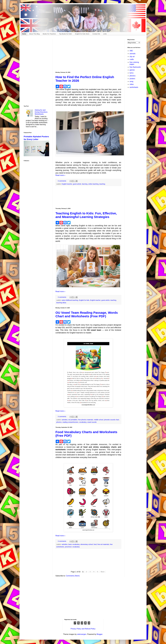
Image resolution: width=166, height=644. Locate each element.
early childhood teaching (70, 300)
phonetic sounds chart (112, 420)
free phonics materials (86, 420)
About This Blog (34, 34)
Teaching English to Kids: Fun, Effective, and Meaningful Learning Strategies (86, 215)
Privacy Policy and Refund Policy (83, 629)
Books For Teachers (49, 34)
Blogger (100, 634)
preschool (68, 547)
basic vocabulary (74, 544)
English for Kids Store (82, 34)
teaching (102, 184)
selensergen (82, 634)
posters (132, 79)
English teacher (67, 184)
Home (24, 34)
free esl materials (103, 544)
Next (103, 572)
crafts (132, 59)
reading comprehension (70, 422)
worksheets (134, 87)
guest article (77, 184)
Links (105, 34)
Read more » (60, 175)
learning (85, 184)
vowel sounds (92, 422)
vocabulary (83, 422)
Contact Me (96, 34)
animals (132, 54)
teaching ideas (61, 303)
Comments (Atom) (73, 576)
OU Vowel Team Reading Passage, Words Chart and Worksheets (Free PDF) (87, 314)
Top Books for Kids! (65, 34)
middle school (99, 420)
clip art (132, 57)
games (132, 70)
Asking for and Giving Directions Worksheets (41, 112)
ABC (131, 51)
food (95, 544)
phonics (59, 422)
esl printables (73, 420)
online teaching (93, 184)
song (131, 81)
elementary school (87, 544)
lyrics (131, 73)
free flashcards (135, 67)
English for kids (84, 300)
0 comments (62, 181)
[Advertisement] (88, 54)
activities (65, 420)
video (132, 84)
